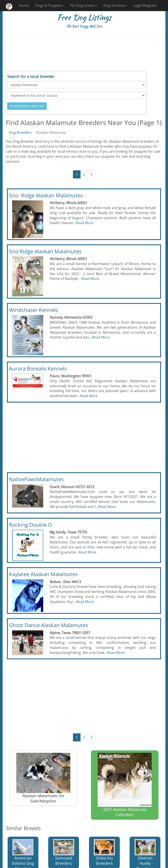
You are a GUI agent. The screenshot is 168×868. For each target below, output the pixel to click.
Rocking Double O (30, 525)
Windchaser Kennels (33, 310)
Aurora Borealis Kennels (38, 368)
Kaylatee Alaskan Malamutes (43, 574)
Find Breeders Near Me (27, 106)
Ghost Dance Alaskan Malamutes (48, 625)
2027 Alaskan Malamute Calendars (125, 785)
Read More (85, 223)
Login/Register (145, 5)
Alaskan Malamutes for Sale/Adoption (43, 778)
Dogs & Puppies (49, 5)
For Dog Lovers (84, 5)
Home (24, 5)
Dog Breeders (20, 132)
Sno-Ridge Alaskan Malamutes (45, 251)
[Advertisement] (84, 55)
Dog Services (115, 5)
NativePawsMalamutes (36, 479)
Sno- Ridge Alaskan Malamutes (46, 195)
